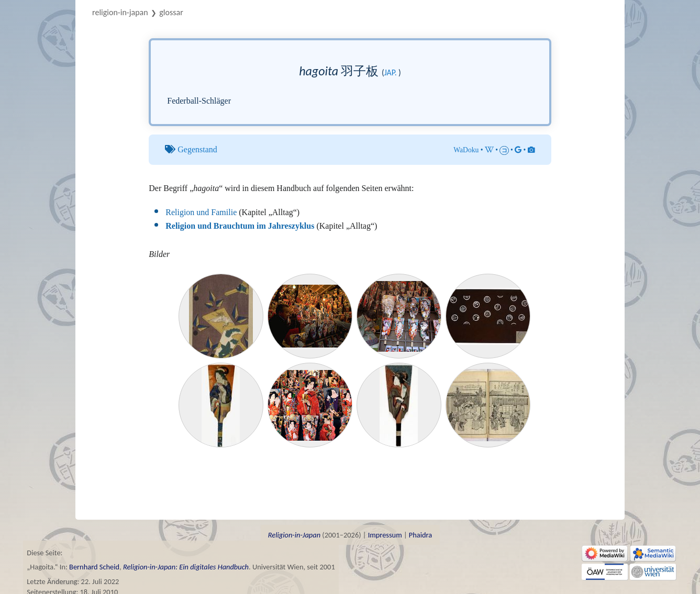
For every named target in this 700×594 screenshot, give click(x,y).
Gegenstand (197, 149)
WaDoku (466, 150)
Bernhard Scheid (94, 567)
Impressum (385, 535)
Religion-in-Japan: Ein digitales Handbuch (186, 567)
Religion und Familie (201, 212)
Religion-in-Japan (120, 12)
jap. (391, 72)
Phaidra (420, 535)
